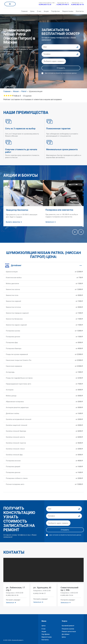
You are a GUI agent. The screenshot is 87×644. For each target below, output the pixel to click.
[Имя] (61, 47)
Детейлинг (66, 631)
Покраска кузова (68, 626)
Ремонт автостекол (69, 629)
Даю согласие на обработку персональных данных (61, 73)
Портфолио (55, 11)
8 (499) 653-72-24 (45, 5)
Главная (24, 11)
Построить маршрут (14, 596)
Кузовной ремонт (68, 623)
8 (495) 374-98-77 (63, 5)
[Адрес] (54, 61)
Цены (32, 11)
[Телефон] (61, 54)
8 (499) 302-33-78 (77, 5)
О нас (39, 11)
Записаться (11, 599)
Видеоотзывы (68, 11)
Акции (46, 11)
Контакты (80, 11)
